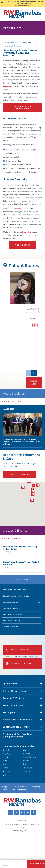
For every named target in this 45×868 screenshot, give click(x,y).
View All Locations (19, 474)
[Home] (23, 14)
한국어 (6, 764)
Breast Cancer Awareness (16, 596)
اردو (4, 775)
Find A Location (18, 664)
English (6, 750)
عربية (25, 750)
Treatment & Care (12, 42)
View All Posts (11, 401)
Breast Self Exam (12, 620)
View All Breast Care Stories (34, 383)
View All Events (12, 538)
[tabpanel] (22, 288)
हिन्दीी (5, 761)
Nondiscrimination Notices (12, 824)
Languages (25, 824)
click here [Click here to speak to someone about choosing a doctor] (22, 789)
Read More (36, 325)
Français (26, 753)
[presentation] (34, 319)
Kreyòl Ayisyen (29, 757)
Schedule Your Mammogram (22, 107)
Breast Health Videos (14, 614)
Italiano (26, 761)
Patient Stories (11, 627)
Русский (6, 771)
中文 (24, 764)
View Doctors (17, 650)
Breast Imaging (11, 602)
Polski (6, 768)
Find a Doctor (22, 245)
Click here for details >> (22, 6)
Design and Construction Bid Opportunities (17, 735)
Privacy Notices (22, 821)
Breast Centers (28, 232)
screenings (17, 209)
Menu (5, 864)
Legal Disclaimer (35, 824)
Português (27, 768)
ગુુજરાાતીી (6, 757)
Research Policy (22, 828)
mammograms (9, 86)
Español (26, 771)
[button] (36, 864)
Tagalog (6, 753)
